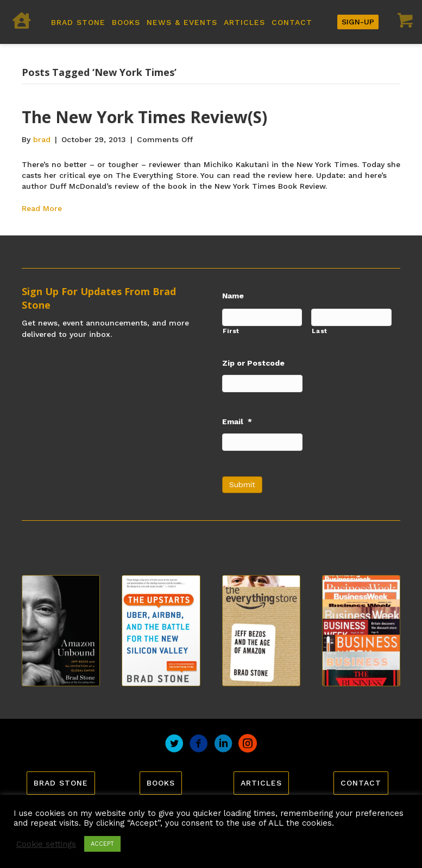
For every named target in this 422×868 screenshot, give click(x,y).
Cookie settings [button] (46, 844)
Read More (42, 208)
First (231, 331)
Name (233, 296)
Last (320, 331)
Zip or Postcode (253, 363)
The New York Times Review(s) (144, 117)
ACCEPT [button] (102, 844)
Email (237, 422)
